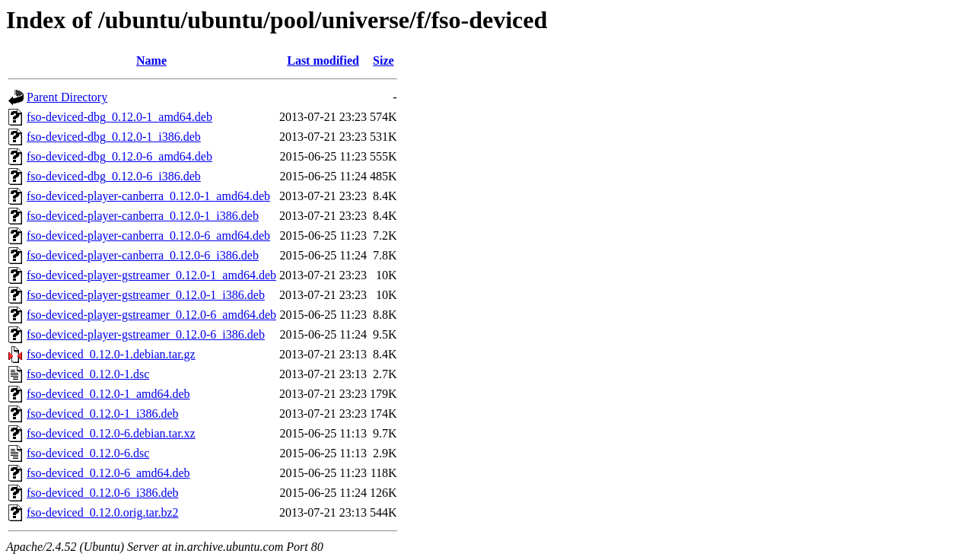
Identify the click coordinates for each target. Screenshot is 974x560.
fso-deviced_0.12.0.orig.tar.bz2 (103, 512)
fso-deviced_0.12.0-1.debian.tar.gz (111, 354)
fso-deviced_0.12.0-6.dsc (88, 453)
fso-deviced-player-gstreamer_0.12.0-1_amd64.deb (151, 275)
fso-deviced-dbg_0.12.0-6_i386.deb (114, 176)
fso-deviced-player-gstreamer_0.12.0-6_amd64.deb (151, 315)
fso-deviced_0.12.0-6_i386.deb (103, 493)
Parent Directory (67, 97)
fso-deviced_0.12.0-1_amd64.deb (108, 394)
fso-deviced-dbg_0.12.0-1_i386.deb (114, 137)
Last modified (323, 60)
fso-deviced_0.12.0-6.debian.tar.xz (111, 433)
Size (384, 60)
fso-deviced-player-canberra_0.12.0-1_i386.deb (143, 216)
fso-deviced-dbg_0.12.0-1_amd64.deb (119, 117)
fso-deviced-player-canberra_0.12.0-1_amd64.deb (148, 196)
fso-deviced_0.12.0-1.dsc (88, 374)
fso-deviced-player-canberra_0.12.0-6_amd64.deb (148, 235)
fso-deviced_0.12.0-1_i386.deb (103, 414)
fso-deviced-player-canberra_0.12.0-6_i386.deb (143, 255)
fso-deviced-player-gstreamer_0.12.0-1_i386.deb (146, 295)
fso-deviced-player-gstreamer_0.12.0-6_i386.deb (146, 334)
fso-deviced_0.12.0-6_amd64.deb (108, 473)
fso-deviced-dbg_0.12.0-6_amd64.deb (119, 156)
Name (151, 60)
